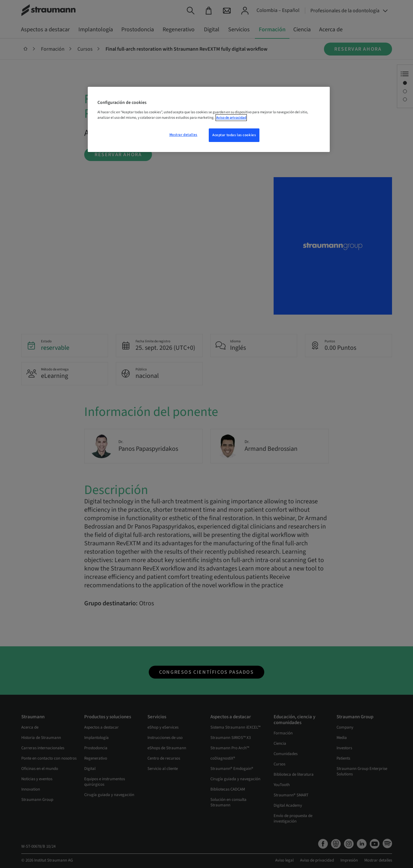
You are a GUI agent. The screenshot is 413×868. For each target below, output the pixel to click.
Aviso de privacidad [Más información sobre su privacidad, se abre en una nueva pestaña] (231, 118)
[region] (209, 119)
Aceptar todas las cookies (234, 135)
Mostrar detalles (183, 135)
